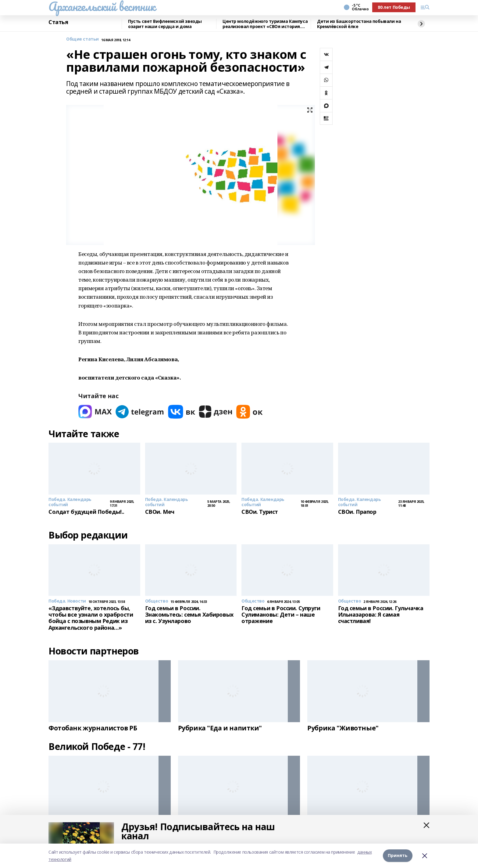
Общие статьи (82, 39)
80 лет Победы (394, 7)
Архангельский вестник (102, 6)
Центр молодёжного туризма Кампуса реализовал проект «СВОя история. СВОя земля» (265, 24)
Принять (398, 856)
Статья (58, 22)
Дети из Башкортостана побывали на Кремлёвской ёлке (359, 24)
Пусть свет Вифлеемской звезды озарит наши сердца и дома (165, 24)
